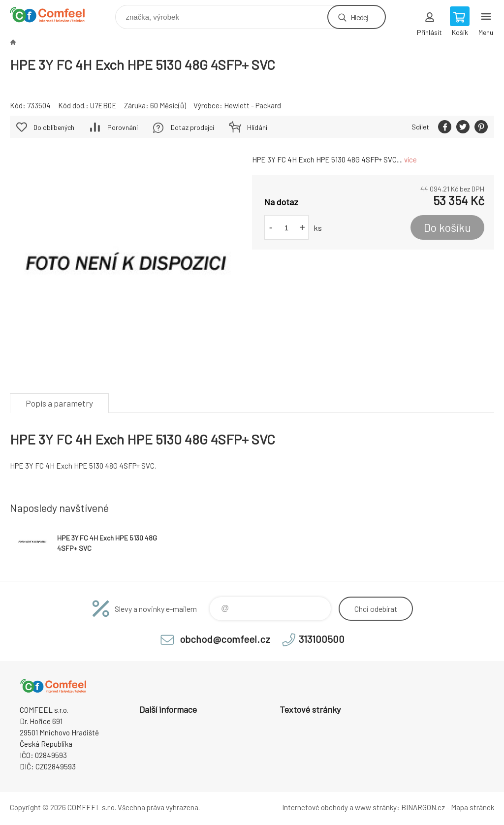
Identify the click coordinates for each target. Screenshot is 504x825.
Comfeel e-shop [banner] (53, 15)
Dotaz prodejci (192, 127)
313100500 (322, 639)
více (410, 159)
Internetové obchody (315, 807)
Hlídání (257, 127)
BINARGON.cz (423, 807)
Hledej (359, 17)
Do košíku (447, 227)
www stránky (376, 807)
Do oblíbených (54, 127)
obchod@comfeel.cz (225, 639)
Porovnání (123, 127)
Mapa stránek (472, 807)
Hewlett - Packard (252, 105)
